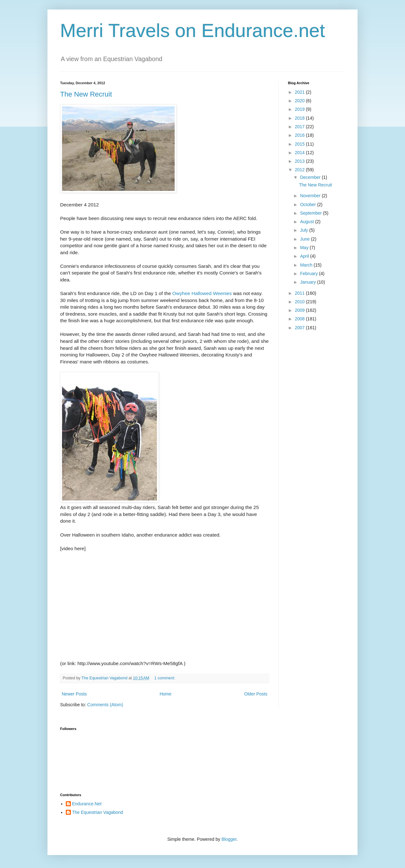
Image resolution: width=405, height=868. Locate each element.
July (305, 230)
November (311, 196)
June (305, 239)
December (311, 177)
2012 (300, 170)
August (307, 222)
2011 (300, 293)
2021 (300, 92)
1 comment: (165, 678)
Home (165, 694)
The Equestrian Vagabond (98, 812)
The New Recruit (86, 94)
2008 (300, 319)
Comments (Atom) (105, 705)
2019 (300, 109)
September (311, 213)
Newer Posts (74, 694)
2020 (300, 101)
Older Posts (256, 694)
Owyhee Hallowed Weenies (202, 293)
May (305, 248)
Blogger (229, 839)
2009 (300, 310)
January (308, 282)
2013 (300, 161)
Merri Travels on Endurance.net (193, 31)
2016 (300, 135)
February (309, 274)
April (305, 256)
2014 (300, 153)
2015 (300, 144)
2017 (300, 127)
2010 (300, 302)
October (308, 204)
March (307, 265)
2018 (300, 118)
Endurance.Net (87, 804)
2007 (300, 328)
